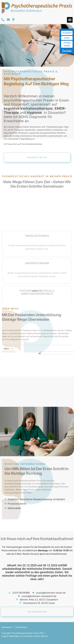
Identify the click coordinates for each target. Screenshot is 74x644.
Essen (67, 38)
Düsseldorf (67, 33)
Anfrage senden (67, 44)
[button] (70, 20)
